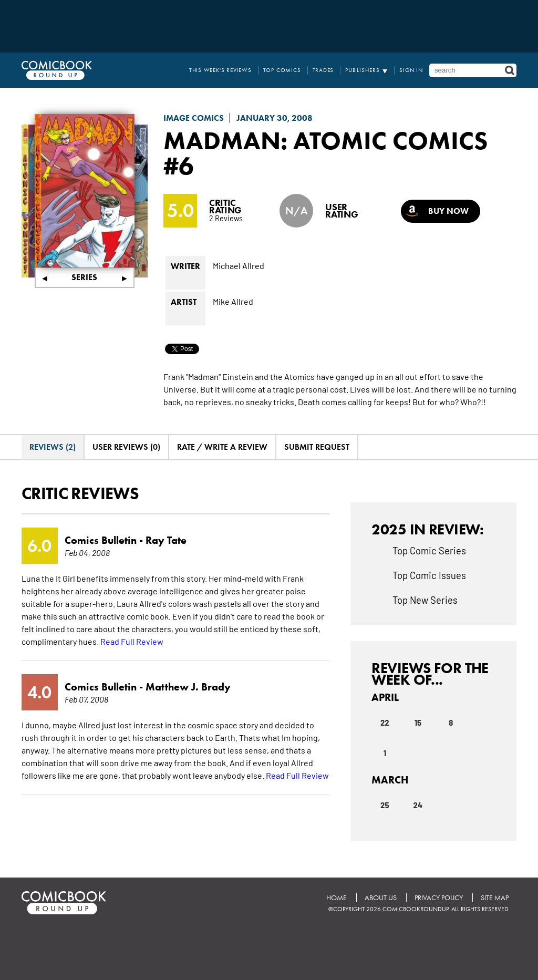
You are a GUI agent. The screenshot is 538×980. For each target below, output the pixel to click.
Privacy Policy (439, 898)
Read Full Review (132, 641)
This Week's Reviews (220, 70)
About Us (381, 898)
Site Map (495, 898)
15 (418, 723)
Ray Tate (166, 540)
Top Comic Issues (429, 575)
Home (337, 898)
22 (385, 723)
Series (84, 277)
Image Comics (194, 118)
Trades (323, 70)
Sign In (411, 70)
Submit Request (317, 447)
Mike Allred (233, 301)
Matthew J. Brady (188, 687)
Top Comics (282, 70)
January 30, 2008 (275, 118)
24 (418, 805)
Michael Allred (239, 265)
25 (385, 805)
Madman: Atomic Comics (325, 140)
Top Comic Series (429, 550)
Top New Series (425, 600)
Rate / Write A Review (222, 447)
